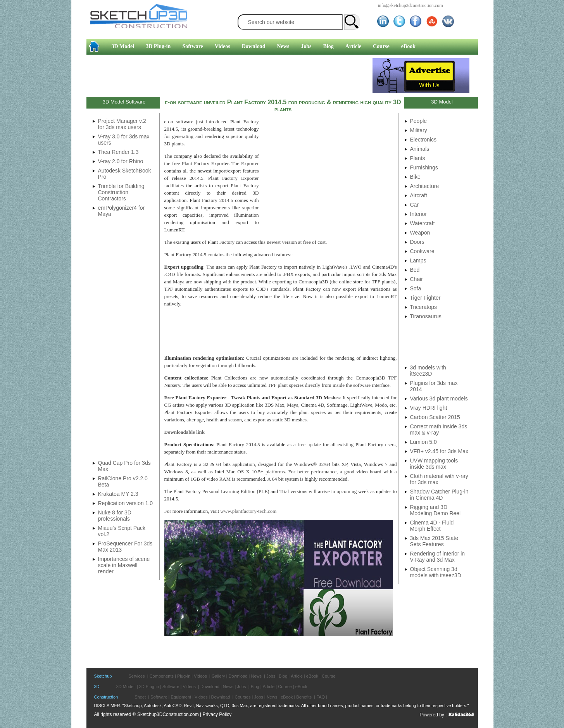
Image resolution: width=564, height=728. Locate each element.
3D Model (123, 46)
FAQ (321, 697)
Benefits (304, 697)
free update (309, 444)
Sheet (140, 697)
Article (353, 46)
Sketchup (103, 676)
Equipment (181, 697)
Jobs (306, 46)
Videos (222, 46)
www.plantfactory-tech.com (248, 511)
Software (192, 46)
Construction (106, 697)
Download (254, 46)
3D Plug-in (158, 46)
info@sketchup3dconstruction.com (410, 5)
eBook (408, 46)
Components (162, 676)
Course (381, 46)
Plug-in (184, 676)
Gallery (218, 676)
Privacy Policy (217, 714)
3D (97, 687)
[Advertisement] (229, 76)
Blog (329, 46)
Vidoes (201, 697)
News (283, 46)
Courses (242, 697)
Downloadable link (185, 432)
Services (136, 676)
